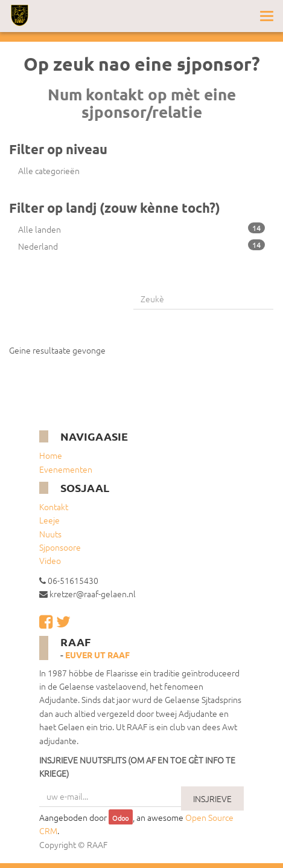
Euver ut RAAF (97, 655)
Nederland (141, 246)
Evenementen (66, 469)
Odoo (120, 818)
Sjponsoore (60, 547)
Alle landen (141, 229)
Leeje (49, 520)
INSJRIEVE (212, 798)
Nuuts (50, 534)
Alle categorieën (49, 170)
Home (51, 455)
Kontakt (54, 507)
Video (50, 560)
